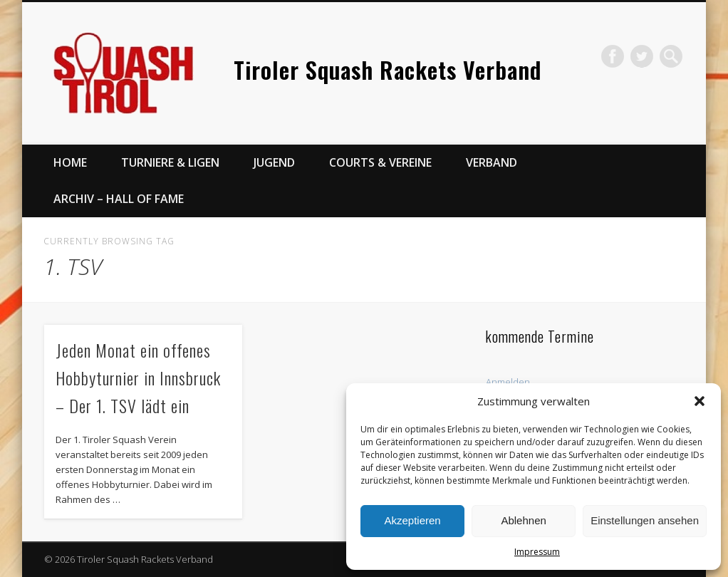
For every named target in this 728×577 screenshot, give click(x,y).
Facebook (613, 56)
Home (70, 162)
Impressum (537, 552)
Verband (492, 162)
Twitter (642, 56)
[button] (700, 401)
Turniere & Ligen (170, 162)
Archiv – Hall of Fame (119, 199)
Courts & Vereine (380, 162)
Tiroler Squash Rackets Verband (388, 69)
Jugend (274, 162)
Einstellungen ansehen (645, 520)
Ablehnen (523, 520)
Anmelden (508, 382)
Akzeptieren (412, 520)
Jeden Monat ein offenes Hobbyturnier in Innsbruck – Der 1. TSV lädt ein (138, 378)
